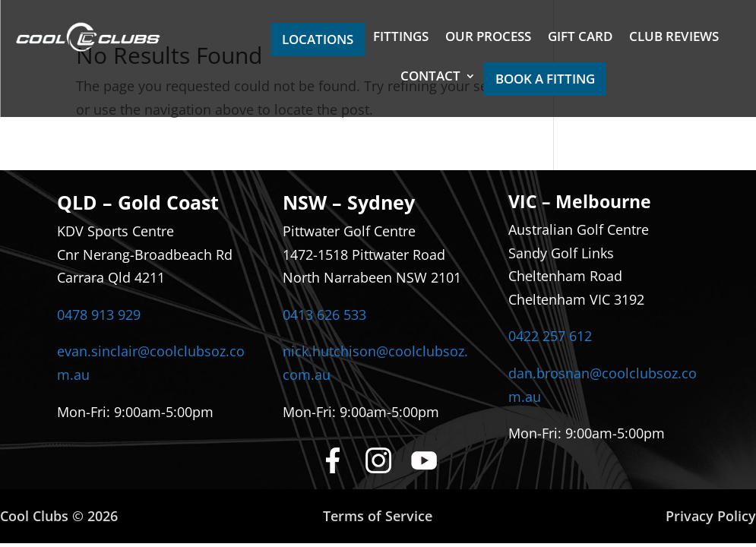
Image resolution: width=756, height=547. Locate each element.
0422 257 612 (550, 336)
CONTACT (430, 77)
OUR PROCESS (488, 38)
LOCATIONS (318, 39)
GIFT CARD (580, 38)
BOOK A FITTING (545, 79)
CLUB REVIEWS (674, 38)
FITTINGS (401, 38)
